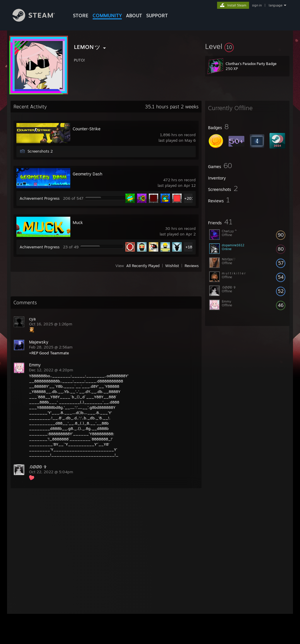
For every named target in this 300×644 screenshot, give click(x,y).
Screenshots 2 (40, 151)
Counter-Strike (87, 129)
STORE (81, 16)
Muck (78, 222)
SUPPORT (157, 16)
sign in (257, 5)
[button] (247, 46)
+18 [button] (189, 247)
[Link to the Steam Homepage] (38, 20)
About (134, 16)
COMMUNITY (107, 16)
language (276, 5)
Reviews (192, 266)
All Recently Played (143, 266)
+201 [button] (189, 198)
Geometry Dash (87, 174)
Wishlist (172, 266)
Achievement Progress (40, 198)
